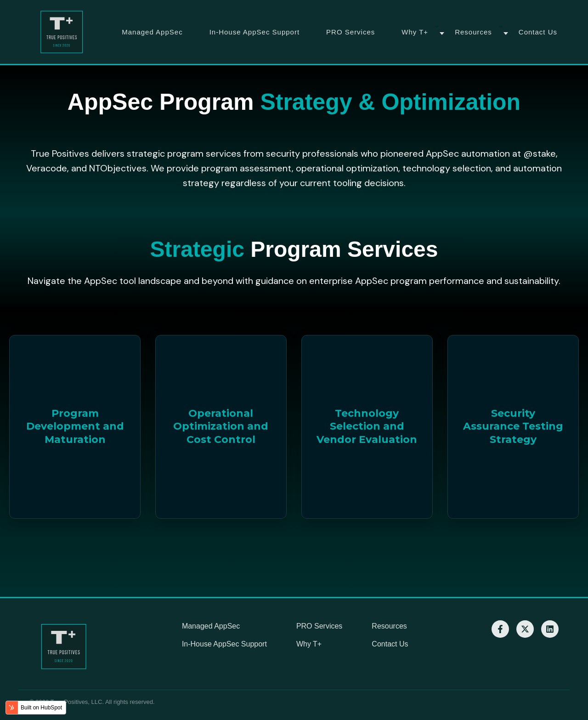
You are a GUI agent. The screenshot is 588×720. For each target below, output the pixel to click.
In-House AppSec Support (254, 32)
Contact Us (538, 32)
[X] (525, 629)
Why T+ (415, 32)
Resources (473, 32)
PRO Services (351, 32)
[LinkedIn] (550, 629)
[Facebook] (500, 629)
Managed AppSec (152, 32)
